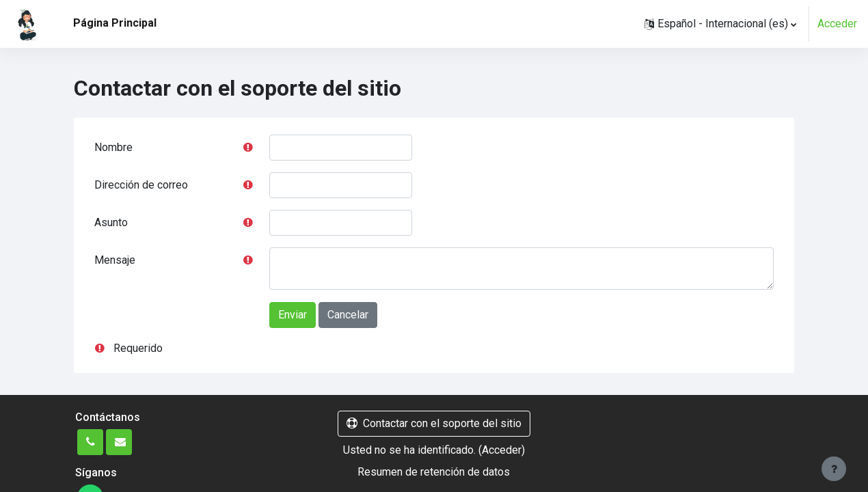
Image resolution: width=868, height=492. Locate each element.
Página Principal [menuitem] (115, 23)
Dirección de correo (141, 185)
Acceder (837, 24)
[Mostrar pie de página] (834, 469)
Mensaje (115, 260)
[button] (720, 24)
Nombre (113, 147)
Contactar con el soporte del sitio (434, 423)
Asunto (111, 222)
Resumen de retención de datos (434, 472)
